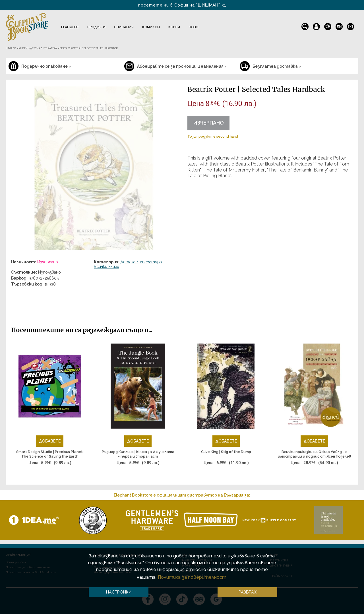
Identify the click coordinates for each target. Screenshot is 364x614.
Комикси (151, 27)
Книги (174, 27)
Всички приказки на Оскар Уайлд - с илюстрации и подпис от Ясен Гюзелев (314, 454)
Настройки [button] (119, 592)
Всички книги (106, 266)
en (339, 25)
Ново (193, 27)
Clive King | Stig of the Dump (226, 452)
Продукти (96, 27)
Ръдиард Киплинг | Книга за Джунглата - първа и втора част (138, 454)
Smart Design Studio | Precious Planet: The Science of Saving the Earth (50, 454)
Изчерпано (208, 123)
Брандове (70, 27)
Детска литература (141, 262)
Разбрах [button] (248, 592)
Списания (124, 27)
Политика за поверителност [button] (192, 577)
